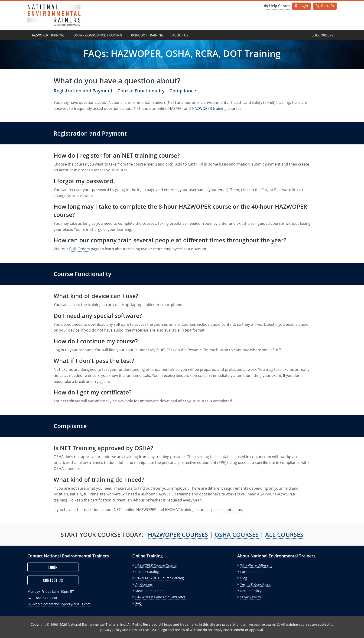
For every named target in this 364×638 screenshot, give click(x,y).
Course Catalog (147, 572)
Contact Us (53, 580)
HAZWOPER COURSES (178, 534)
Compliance (183, 91)
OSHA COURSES (237, 534)
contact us (233, 510)
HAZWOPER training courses (217, 108)
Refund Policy (251, 591)
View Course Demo (150, 591)
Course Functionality (141, 91)
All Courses (144, 584)
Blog (244, 578)
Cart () (327, 6)
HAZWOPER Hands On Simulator (160, 597)
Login (303, 6)
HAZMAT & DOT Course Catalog (160, 578)
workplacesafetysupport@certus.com (59, 604)
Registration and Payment (83, 91)
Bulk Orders (322, 35)
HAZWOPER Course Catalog (156, 565)
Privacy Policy (251, 597)
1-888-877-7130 (42, 598)
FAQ (138, 603)
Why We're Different (256, 565)
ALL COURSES (284, 534)
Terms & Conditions (256, 584)
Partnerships (250, 572)
